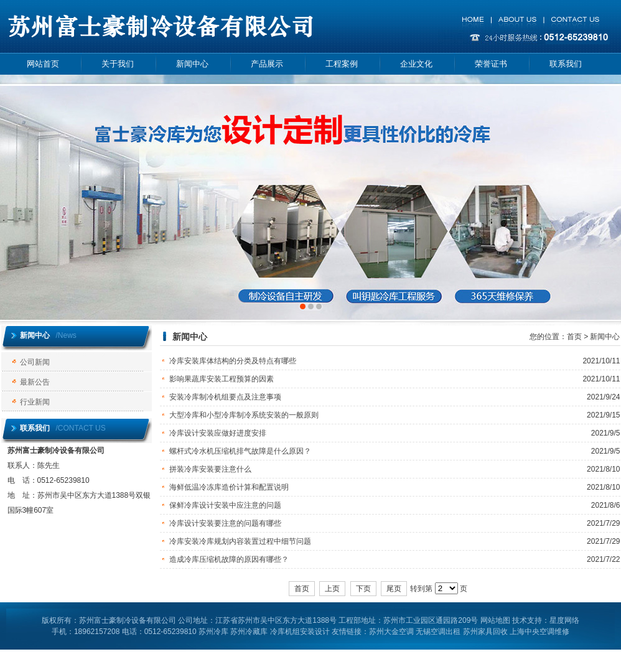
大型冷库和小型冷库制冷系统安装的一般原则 (244, 415)
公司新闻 (35, 362)
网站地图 (495, 620)
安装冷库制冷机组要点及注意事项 (225, 397)
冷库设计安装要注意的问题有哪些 (225, 523)
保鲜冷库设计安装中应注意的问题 (225, 505)
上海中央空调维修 (539, 632)
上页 (332, 589)
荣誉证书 (491, 64)
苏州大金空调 (391, 632)
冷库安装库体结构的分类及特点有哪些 (233, 361)
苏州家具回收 (485, 632)
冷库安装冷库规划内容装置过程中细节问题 (240, 541)
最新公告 (35, 382)
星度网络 (564, 620)
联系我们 (566, 64)
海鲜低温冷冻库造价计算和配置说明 (229, 487)
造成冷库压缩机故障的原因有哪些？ (229, 559)
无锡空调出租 (438, 632)
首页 (574, 337)
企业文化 (416, 64)
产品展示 (267, 64)
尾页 (394, 589)
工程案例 (342, 64)
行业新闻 (35, 402)
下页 (363, 589)
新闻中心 (192, 64)
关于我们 (118, 64)
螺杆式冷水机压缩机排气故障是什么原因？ (240, 451)
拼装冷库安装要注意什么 (210, 469)
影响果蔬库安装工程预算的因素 (222, 379)
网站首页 (43, 64)
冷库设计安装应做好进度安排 (218, 433)
